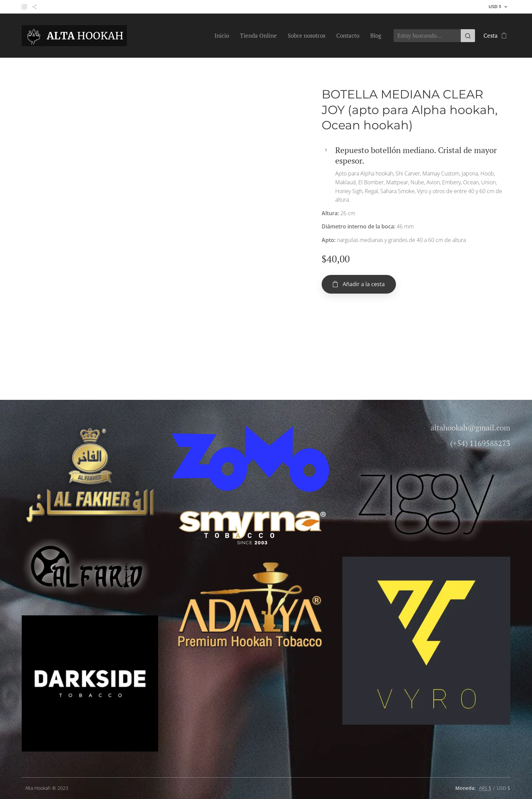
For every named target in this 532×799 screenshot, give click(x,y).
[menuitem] (224, 36)
